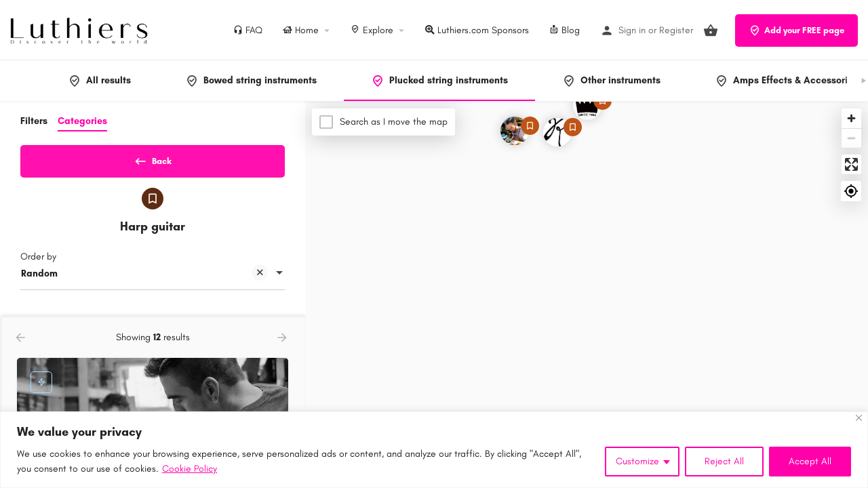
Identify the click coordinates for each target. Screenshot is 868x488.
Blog (565, 30)
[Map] (587, 295)
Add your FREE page (796, 30)
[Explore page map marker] (515, 131)
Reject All (724, 461)
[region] (434, 450)
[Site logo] (81, 29)
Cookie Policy (190, 469)
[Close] (859, 418)
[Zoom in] (851, 118)
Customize (637, 461)
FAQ (248, 30)
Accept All (810, 461)
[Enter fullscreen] (851, 164)
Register (676, 30)
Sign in (632, 30)
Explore (372, 30)
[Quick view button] (241, 335)
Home (301, 30)
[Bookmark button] (267, 335)
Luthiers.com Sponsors (477, 30)
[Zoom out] (851, 138)
